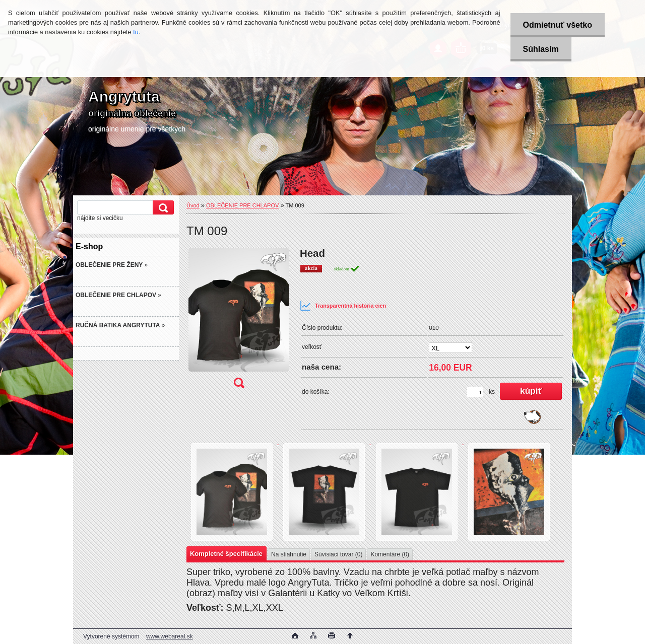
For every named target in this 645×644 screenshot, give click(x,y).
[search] (162, 208)
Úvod (193, 205)
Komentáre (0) (390, 554)
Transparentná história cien (343, 306)
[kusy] (475, 392)
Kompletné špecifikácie (226, 554)
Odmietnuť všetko (558, 25)
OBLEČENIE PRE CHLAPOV (242, 205)
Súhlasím (541, 49)
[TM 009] (239, 321)
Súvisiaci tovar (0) (338, 554)
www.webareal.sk (170, 636)
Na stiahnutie (289, 554)
